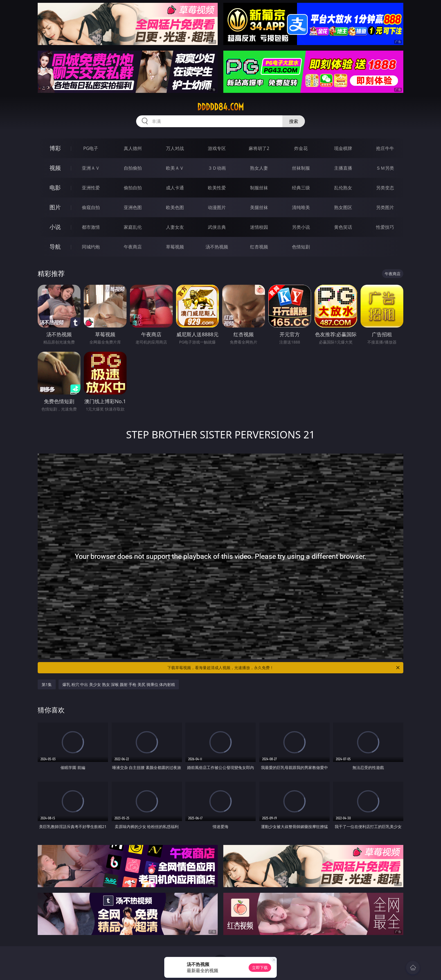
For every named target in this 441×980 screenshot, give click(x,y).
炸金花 (301, 148)
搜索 (294, 121)
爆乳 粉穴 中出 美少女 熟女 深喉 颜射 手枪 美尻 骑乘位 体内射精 (119, 684)
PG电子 (91, 148)
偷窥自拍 (91, 207)
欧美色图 (175, 207)
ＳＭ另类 (385, 168)
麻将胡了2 (259, 148)
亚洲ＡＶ (91, 168)
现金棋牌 (343, 148)
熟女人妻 (259, 168)
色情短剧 (301, 247)
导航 (55, 247)
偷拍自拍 (133, 188)
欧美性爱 (217, 188)
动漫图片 (217, 207)
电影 (55, 188)
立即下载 (260, 967)
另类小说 (301, 227)
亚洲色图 (133, 207)
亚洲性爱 (91, 188)
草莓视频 (175, 247)
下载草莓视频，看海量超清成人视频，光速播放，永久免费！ (284, 668)
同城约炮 (91, 247)
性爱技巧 (385, 227)
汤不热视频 (217, 247)
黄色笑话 (343, 227)
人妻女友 (175, 227)
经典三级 (301, 188)
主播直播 (343, 168)
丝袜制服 (301, 168)
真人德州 (133, 148)
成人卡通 (175, 188)
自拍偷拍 (133, 168)
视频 (55, 168)
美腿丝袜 (259, 207)
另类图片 (385, 207)
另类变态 (385, 188)
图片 (55, 207)
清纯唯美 (301, 207)
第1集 (47, 684)
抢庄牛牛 (385, 148)
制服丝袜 (259, 188)
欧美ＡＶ (175, 168)
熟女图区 (343, 207)
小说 (55, 227)
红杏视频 (259, 247)
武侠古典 (217, 227)
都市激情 (91, 227)
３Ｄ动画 (217, 168)
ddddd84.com (220, 107)
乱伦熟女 (343, 188)
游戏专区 (217, 148)
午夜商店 (133, 247)
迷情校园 (259, 227)
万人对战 (175, 148)
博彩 (55, 148)
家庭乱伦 (133, 227)
